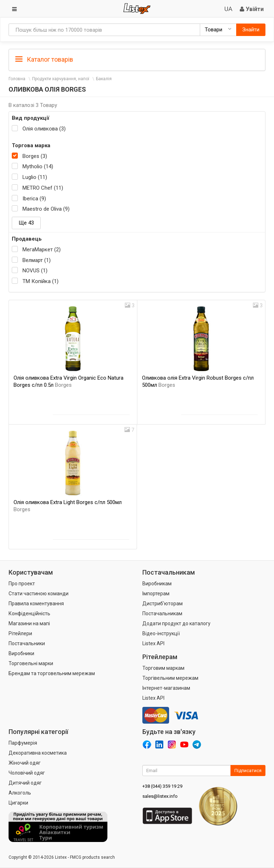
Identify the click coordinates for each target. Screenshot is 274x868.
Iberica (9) (34, 199)
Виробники (21, 653)
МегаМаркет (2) (42, 250)
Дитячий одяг (25, 783)
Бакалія (104, 79)
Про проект (22, 584)
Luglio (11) (35, 177)
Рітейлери (20, 633)
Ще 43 (26, 223)
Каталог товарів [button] (44, 60)
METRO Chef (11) (43, 188)
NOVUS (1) (35, 271)
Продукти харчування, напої (61, 79)
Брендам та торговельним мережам (52, 673)
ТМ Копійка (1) (40, 281)
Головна (17, 79)
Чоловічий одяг (27, 773)
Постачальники (27, 643)
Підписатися (248, 771)
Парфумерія (23, 743)
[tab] (137, 59)
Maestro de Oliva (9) (46, 209)
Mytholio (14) (38, 166)
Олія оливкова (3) (44, 129)
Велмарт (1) (37, 260)
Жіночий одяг (25, 763)
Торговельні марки (31, 663)
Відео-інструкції (161, 633)
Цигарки (18, 803)
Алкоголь (20, 793)
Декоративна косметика (38, 753)
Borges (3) (35, 156)
